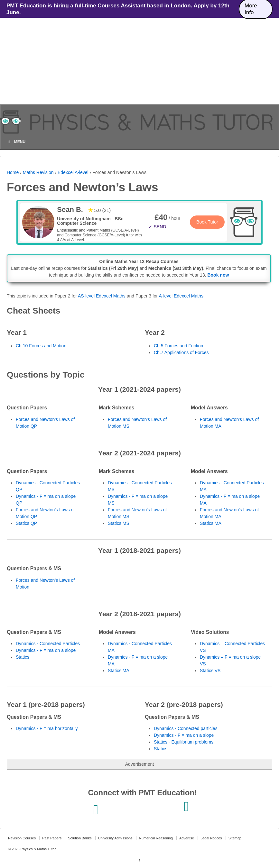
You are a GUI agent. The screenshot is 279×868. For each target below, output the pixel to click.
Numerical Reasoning (156, 838)
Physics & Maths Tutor (38, 849)
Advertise (187, 838)
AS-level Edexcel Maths (102, 296)
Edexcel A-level (73, 172)
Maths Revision (38, 172)
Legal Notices (211, 838)
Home (13, 172)
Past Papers (52, 838)
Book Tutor (207, 222)
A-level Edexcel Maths (181, 296)
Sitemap (235, 838)
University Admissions (115, 838)
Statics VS (210, 671)
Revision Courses (22, 838)
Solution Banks (80, 838)
